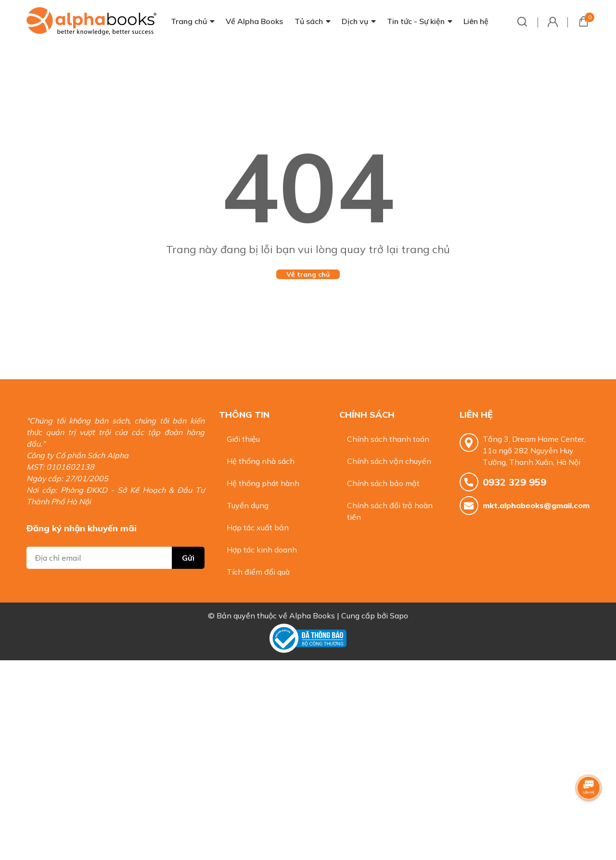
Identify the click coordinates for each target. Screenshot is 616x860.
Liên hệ (476, 21)
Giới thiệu (243, 439)
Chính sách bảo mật (383, 483)
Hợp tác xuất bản (258, 527)
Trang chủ (189, 21)
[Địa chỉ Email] (115, 558)
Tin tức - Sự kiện (416, 21)
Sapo (399, 616)
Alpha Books (312, 616)
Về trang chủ (308, 274)
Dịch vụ (355, 21)
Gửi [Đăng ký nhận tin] (188, 558)
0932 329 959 (514, 482)
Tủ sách (309, 21)
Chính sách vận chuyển (389, 461)
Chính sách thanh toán (388, 439)
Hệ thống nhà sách (261, 461)
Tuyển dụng (248, 505)
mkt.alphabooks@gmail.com (536, 505)
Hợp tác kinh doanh (262, 550)
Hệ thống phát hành (263, 483)
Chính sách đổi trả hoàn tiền (390, 511)
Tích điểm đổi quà (258, 572)
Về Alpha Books (254, 21)
